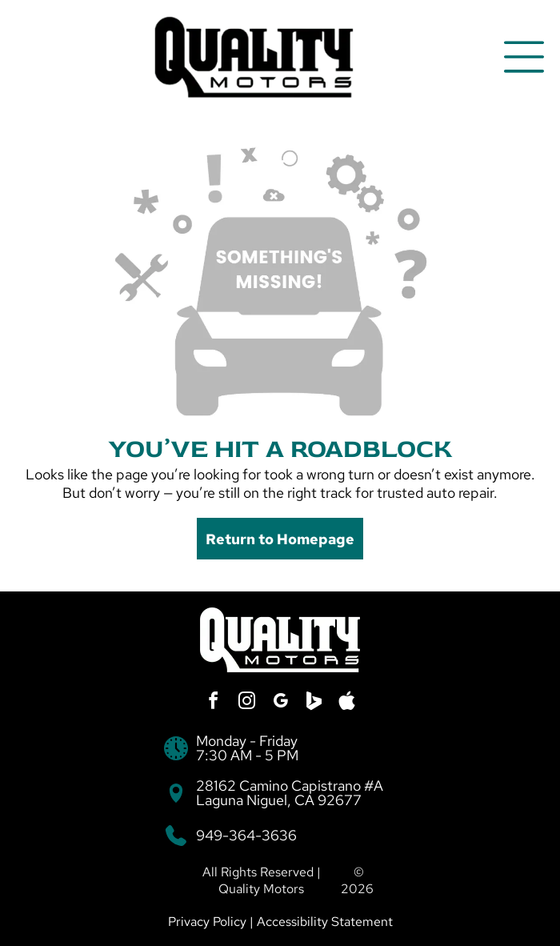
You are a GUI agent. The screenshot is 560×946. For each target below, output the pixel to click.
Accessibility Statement (325, 922)
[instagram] (246, 703)
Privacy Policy (207, 922)
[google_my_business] (280, 703)
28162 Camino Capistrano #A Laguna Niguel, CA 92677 (290, 793)
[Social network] (314, 703)
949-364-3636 (246, 835)
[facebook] (213, 703)
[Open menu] (524, 57)
